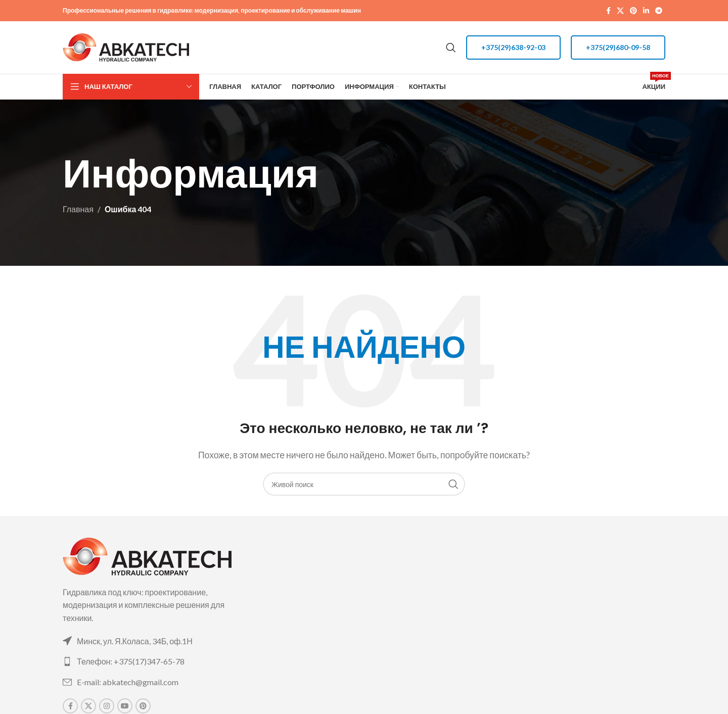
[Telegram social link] (659, 11)
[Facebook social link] (608, 11)
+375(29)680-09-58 (618, 47)
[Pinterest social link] (633, 11)
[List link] (158, 641)
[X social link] (620, 11)
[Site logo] (126, 46)
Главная (78, 209)
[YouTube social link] (125, 706)
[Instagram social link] (107, 706)
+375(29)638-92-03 (513, 47)
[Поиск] (451, 47)
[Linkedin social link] (646, 11)
